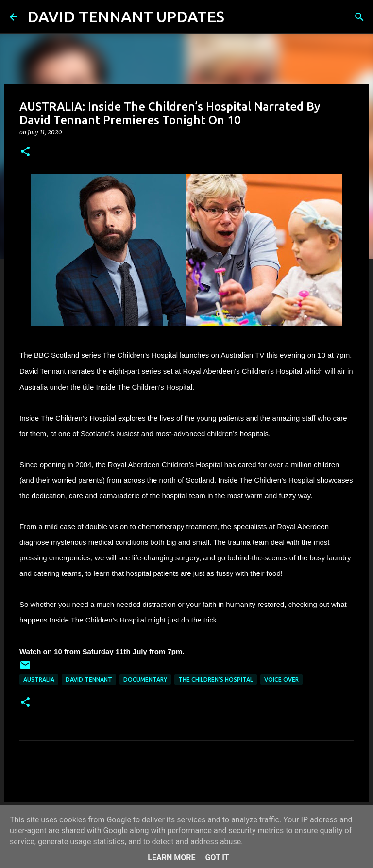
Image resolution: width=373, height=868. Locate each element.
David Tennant (89, 680)
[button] (25, 152)
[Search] (238, 17)
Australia (39, 680)
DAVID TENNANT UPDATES (126, 16)
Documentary (145, 680)
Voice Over (281, 680)
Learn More (171, 858)
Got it (217, 858)
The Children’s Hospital (216, 680)
